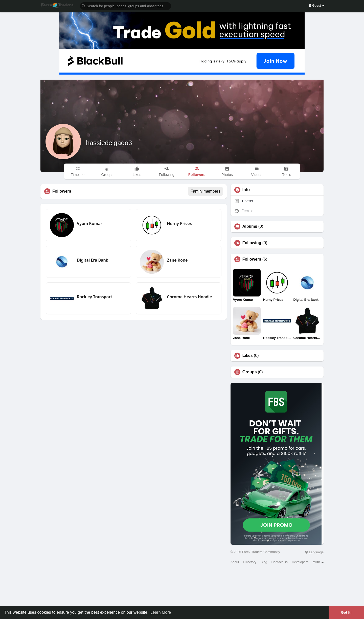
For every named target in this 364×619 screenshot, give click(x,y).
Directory (250, 562)
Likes (248, 356)
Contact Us (279, 562)
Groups (250, 372)
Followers (252, 259)
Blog (264, 562)
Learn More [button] (161, 612)
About (235, 562)
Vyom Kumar (89, 223)
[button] (126, 6)
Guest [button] (317, 5)
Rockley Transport (95, 297)
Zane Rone (177, 260)
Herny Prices (179, 223)
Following (252, 243)
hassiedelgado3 (109, 143)
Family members (205, 191)
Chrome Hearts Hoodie (189, 297)
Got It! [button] (346, 612)
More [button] (318, 562)
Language (314, 552)
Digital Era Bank (93, 260)
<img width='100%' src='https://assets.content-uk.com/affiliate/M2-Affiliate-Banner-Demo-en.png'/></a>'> (182, 593)
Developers (300, 562)
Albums (250, 226)
